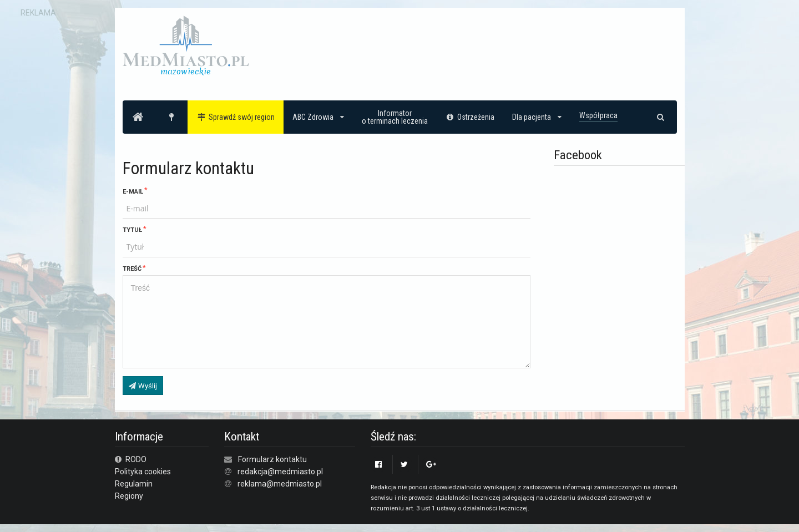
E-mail (133, 192)
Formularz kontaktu (272, 459)
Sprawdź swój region (236, 117)
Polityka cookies (143, 472)
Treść (132, 269)
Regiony (129, 496)
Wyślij (143, 386)
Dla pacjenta (537, 117)
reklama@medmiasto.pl (280, 484)
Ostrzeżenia (470, 117)
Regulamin (134, 484)
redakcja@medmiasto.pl (280, 472)
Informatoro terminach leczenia (395, 117)
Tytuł (132, 230)
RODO (131, 459)
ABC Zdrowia (318, 117)
